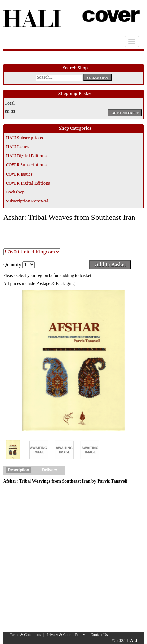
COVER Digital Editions (28, 184)
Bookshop (15, 193)
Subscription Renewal (27, 202)
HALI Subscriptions (25, 138)
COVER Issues (19, 175)
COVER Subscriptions (26, 165)
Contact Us (99, 635)
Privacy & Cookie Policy (66, 635)
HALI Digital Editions (26, 156)
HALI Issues (18, 147)
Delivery (50, 470)
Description (18, 470)
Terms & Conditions (25, 635)
